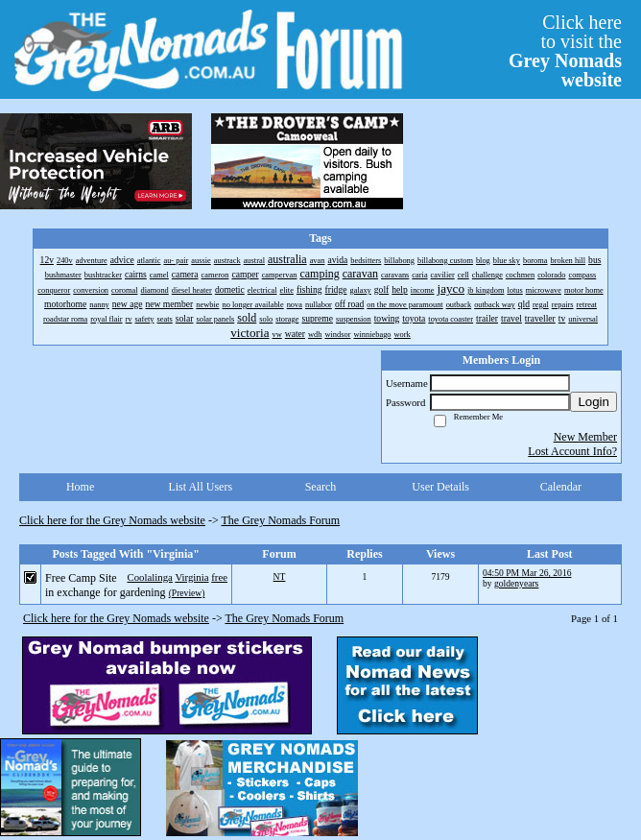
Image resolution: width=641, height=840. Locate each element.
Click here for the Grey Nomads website (112, 520)
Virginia (191, 577)
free (219, 577)
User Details (440, 487)
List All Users (200, 487)
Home (80, 487)
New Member (585, 437)
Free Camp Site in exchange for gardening (106, 585)
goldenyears (516, 583)
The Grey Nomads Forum (281, 520)
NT (280, 576)
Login (594, 402)
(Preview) (187, 593)
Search (321, 487)
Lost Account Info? (572, 451)
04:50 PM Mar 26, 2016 (527, 573)
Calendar (561, 487)
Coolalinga (149, 577)
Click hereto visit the (565, 51)
